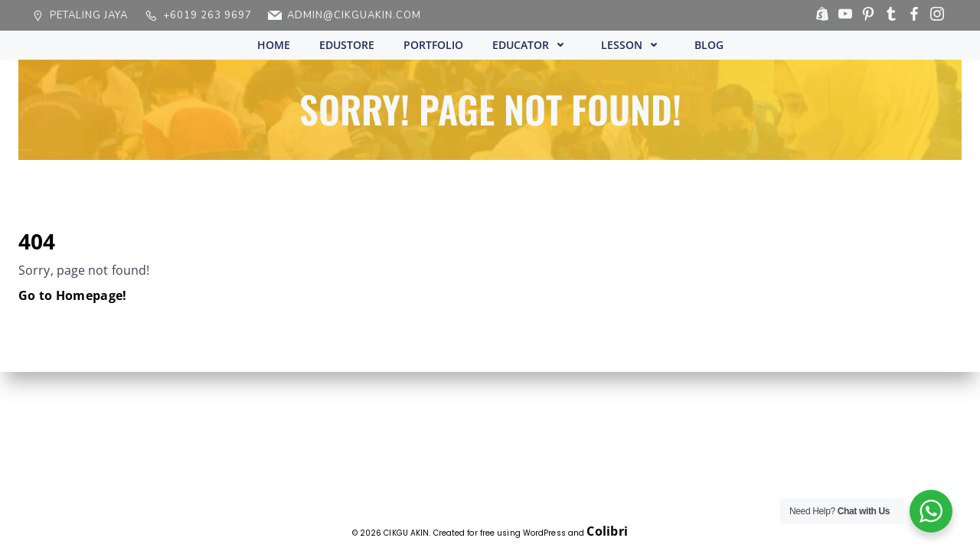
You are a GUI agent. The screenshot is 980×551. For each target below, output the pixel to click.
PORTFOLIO (433, 45)
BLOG (709, 45)
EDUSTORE (347, 45)
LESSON (633, 45)
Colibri (607, 531)
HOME (274, 45)
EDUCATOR (532, 45)
